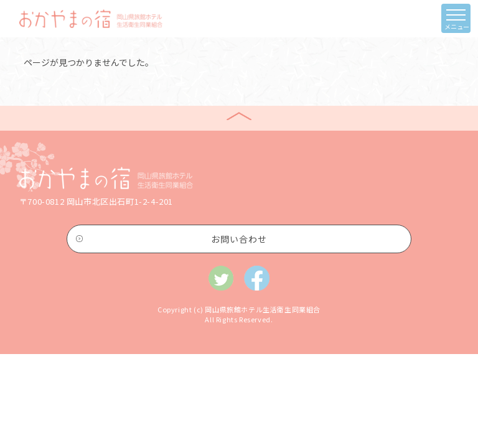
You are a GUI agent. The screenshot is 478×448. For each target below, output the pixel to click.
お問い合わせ (239, 239)
